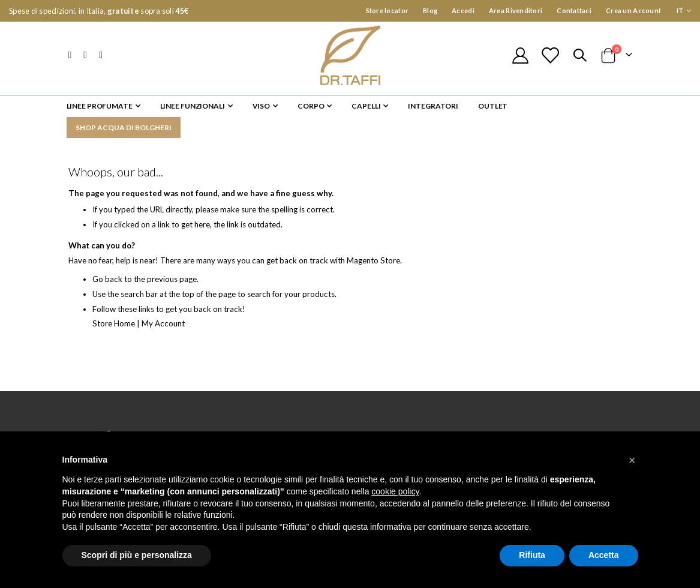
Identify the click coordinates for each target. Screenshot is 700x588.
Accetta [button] (604, 555)
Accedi (463, 10)
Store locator (387, 10)
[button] (632, 460)
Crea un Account (633, 10)
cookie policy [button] (395, 491)
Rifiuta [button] (532, 555)
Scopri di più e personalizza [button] (137, 555)
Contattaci (574, 10)
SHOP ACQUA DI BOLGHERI (124, 127)
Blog (430, 10)
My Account (167, 327)
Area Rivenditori (516, 10)
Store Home (115, 327)
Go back (108, 283)
